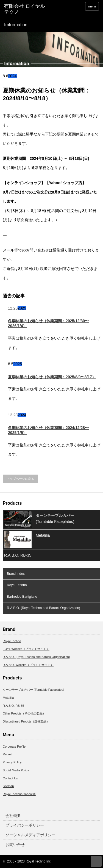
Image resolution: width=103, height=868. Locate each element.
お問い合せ (15, 845)
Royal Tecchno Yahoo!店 (19, 794)
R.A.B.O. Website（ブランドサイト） (28, 665)
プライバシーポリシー (25, 825)
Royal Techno (17, 585)
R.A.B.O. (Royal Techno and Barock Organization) (44, 608)
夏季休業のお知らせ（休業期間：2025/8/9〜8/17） (52, 377)
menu (92, 6)
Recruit (8, 754)
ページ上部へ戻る (96, 861)
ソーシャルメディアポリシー (30, 835)
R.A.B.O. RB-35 (18, 555)
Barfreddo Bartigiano (22, 597)
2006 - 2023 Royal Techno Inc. (30, 861)
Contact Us (10, 778)
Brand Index (16, 574)
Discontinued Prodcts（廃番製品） (26, 721)
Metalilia (43, 535)
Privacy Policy (12, 762)
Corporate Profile (14, 747)
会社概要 (13, 816)
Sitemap (8, 786)
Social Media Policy (16, 770)
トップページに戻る (20, 479)
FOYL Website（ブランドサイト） (26, 649)
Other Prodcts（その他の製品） (24, 713)
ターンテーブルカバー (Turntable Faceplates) (55, 518)
